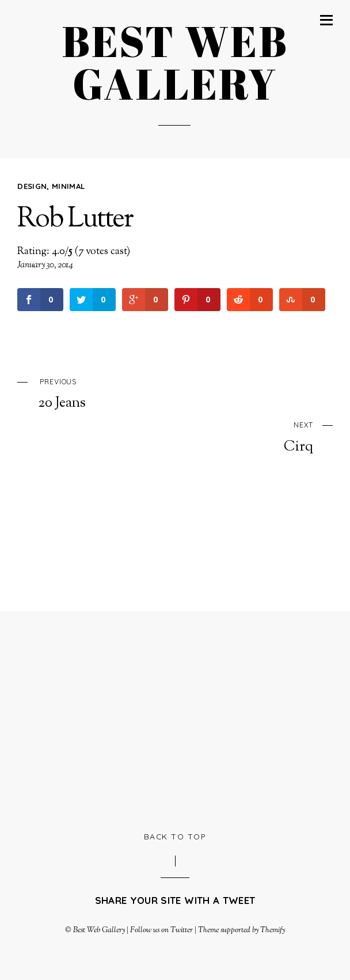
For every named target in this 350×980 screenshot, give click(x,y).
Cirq (165, 436)
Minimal (68, 186)
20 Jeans (185, 393)
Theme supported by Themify (242, 930)
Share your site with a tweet (175, 900)
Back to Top (175, 836)
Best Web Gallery (99, 930)
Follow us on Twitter (161, 930)
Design (32, 186)
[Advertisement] (183, 720)
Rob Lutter (75, 220)
